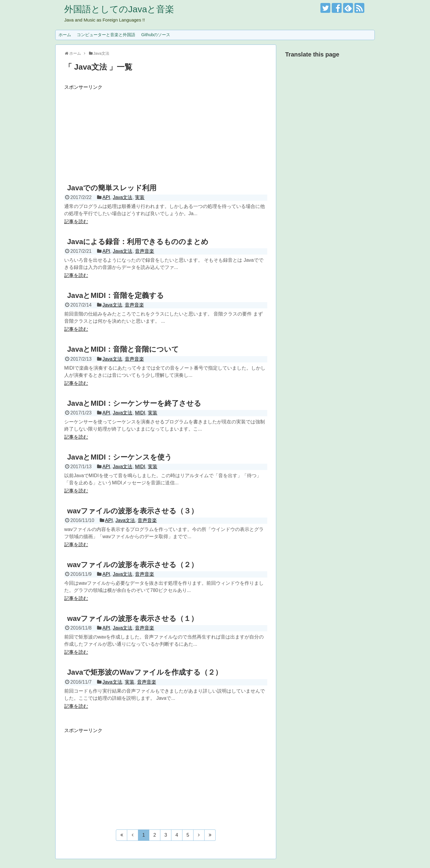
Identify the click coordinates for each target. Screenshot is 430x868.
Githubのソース (156, 35)
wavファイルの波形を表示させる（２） (133, 565)
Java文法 (123, 197)
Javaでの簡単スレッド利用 (112, 188)
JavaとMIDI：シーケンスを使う (120, 457)
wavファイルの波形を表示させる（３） (133, 511)
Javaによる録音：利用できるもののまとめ (138, 242)
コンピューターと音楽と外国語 (106, 35)
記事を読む (76, 222)
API (106, 197)
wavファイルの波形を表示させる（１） (133, 618)
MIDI (140, 413)
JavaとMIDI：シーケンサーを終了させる (134, 403)
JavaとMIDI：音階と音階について (123, 349)
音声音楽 (145, 251)
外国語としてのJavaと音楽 (119, 9)
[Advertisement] (166, 132)
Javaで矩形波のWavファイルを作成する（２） (145, 672)
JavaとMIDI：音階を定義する (116, 295)
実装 (140, 197)
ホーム (65, 35)
